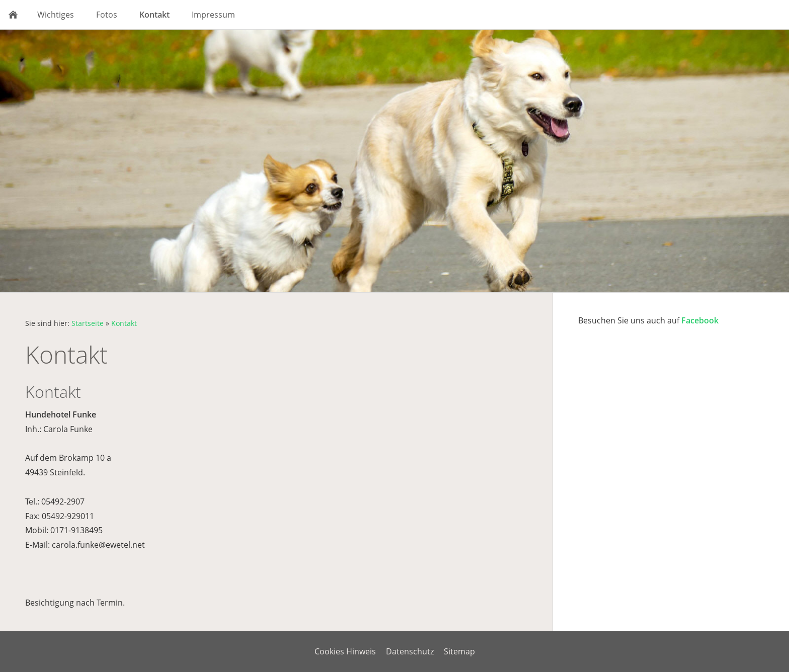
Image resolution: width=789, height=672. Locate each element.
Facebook (700, 320)
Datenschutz (410, 651)
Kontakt (124, 323)
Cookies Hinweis (345, 651)
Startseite (88, 323)
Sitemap (459, 651)
